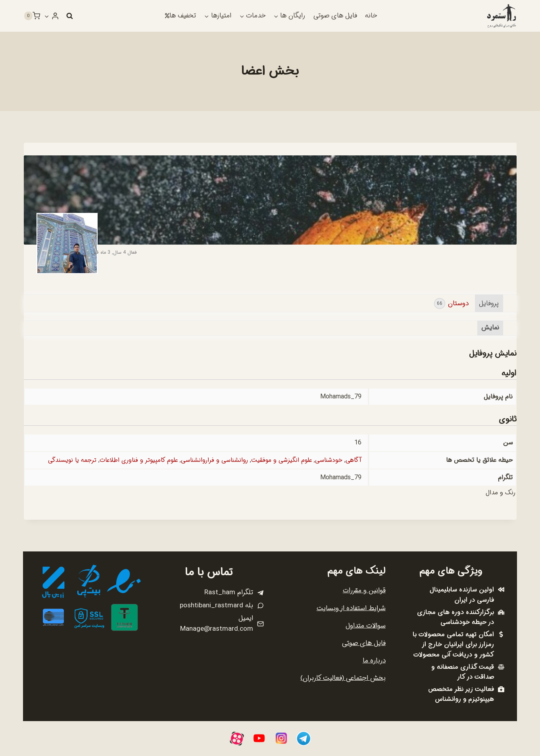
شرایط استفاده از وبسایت (351, 608)
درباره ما (374, 661)
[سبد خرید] (32, 16)
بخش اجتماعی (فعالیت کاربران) (343, 678)
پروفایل (489, 303)
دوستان (451, 303)
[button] (47, 16)
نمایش (490, 328)
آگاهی (353, 460)
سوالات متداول (366, 626)
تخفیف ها (181, 16)
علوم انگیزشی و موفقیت (280, 460)
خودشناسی (328, 460)
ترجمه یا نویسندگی (67, 460)
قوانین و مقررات (364, 590)
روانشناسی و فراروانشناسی (212, 460)
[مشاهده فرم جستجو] (70, 16)
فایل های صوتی (335, 16)
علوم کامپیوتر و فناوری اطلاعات (135, 460)
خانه (371, 16)
